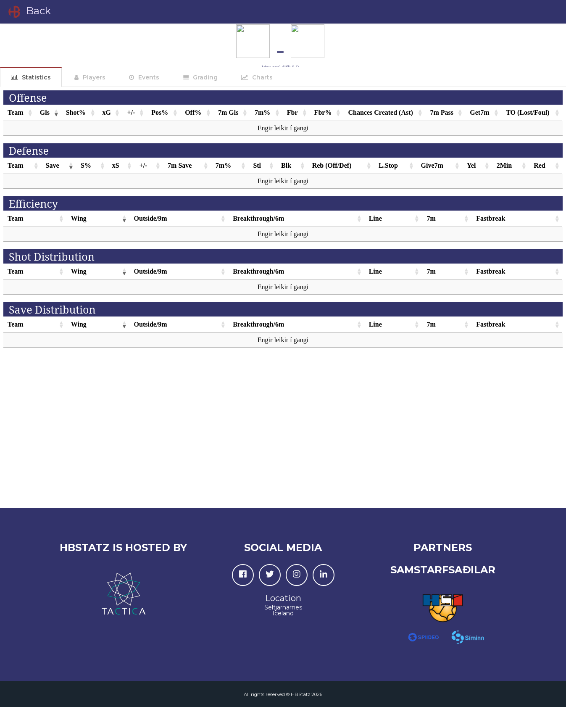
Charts (262, 77)
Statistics (36, 77)
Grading (205, 77)
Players (94, 77)
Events (149, 77)
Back (29, 12)
